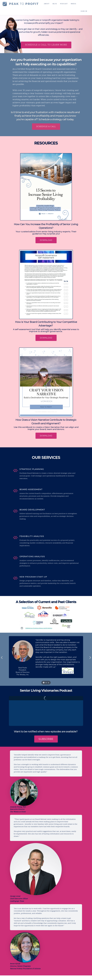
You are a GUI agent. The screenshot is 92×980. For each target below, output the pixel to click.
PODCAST (64, 4)
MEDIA (73, 4)
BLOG (55, 4)
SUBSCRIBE (46, 739)
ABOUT (46, 4)
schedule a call (46, 127)
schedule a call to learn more (46, 45)
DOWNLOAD (46, 240)
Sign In (84, 11)
